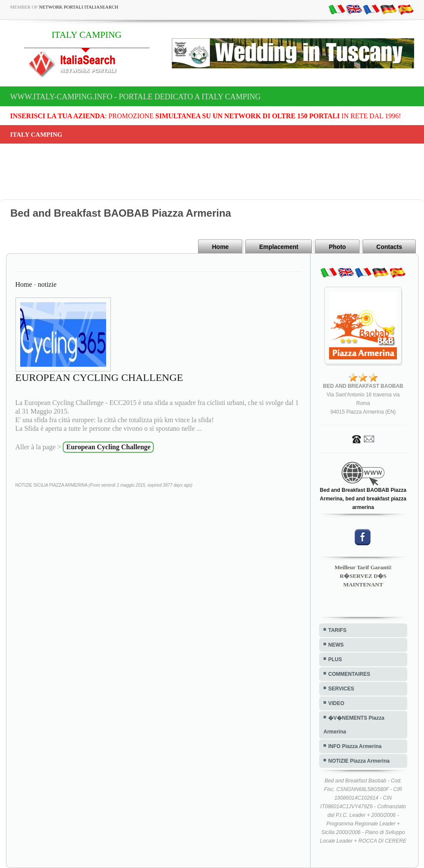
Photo (337, 247)
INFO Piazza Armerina (355, 746)
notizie (47, 284)
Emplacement (279, 247)
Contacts (389, 247)
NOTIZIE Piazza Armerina (359, 761)
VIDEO (336, 703)
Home (220, 247)
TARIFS (337, 630)
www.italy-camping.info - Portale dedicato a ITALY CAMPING (136, 97)
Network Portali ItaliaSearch (79, 7)
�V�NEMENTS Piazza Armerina (354, 725)
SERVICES (341, 689)
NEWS (336, 645)
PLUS (335, 659)
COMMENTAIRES (349, 674)
